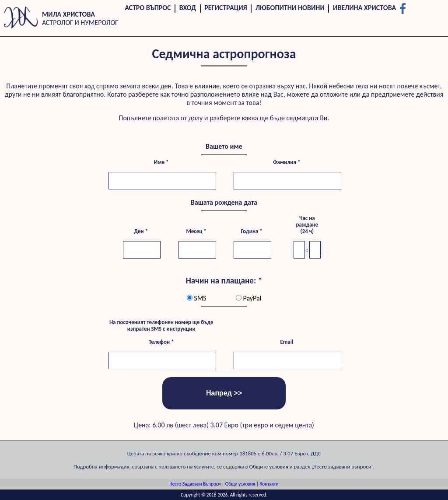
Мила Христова (68, 14)
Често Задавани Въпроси (195, 484)
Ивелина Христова (364, 8)
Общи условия (240, 484)
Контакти (269, 484)
